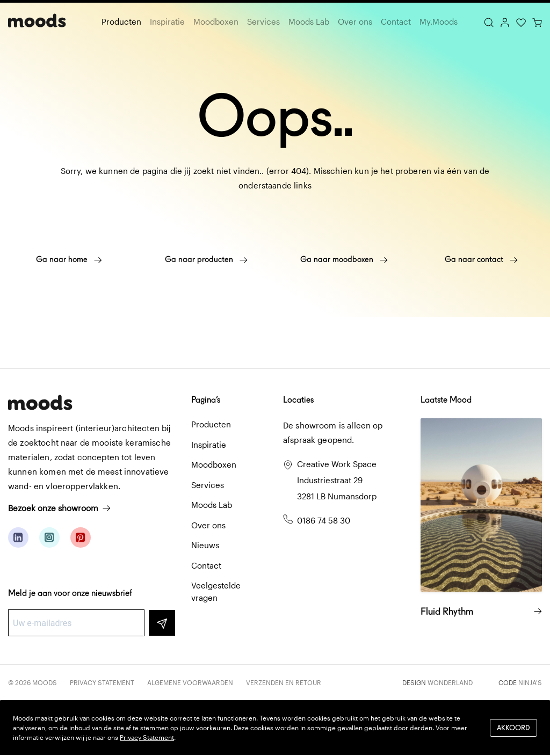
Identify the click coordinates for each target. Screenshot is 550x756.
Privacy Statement (102, 682)
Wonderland (450, 682)
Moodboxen (216, 21)
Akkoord (513, 728)
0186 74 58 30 (324, 520)
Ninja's (530, 682)
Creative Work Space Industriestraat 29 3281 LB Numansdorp (337, 480)
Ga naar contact (481, 259)
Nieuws (205, 545)
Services (263, 21)
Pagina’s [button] (206, 400)
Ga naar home (69, 259)
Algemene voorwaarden (190, 682)
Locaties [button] (298, 400)
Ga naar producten (206, 259)
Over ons (355, 21)
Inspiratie (167, 21)
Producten (121, 21)
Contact (396, 21)
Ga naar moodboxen (344, 259)
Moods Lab (309, 21)
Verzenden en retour (284, 682)
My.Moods (439, 21)
